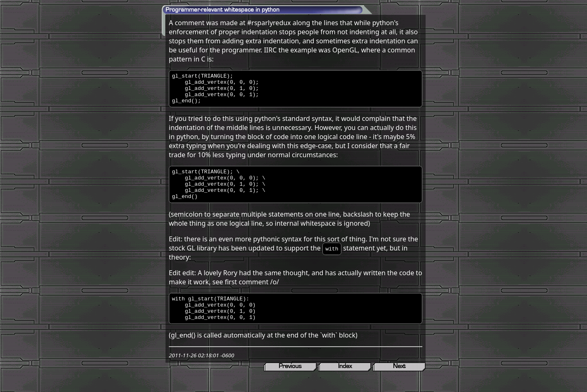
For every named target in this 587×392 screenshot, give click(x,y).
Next (399, 383)
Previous (290, 383)
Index (345, 383)
